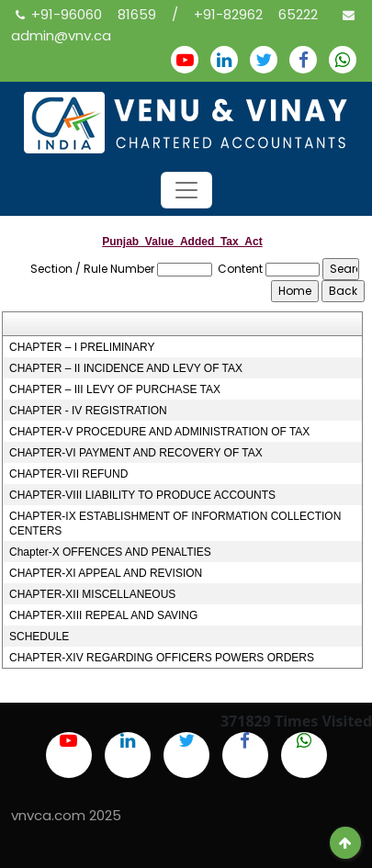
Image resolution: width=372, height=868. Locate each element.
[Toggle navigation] (186, 190)
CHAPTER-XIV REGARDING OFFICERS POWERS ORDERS (162, 658)
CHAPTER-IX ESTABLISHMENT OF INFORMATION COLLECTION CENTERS (175, 524)
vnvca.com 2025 (66, 815)
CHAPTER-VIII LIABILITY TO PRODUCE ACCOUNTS (142, 495)
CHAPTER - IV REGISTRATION (88, 411)
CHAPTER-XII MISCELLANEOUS (92, 594)
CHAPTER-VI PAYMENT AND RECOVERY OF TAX (136, 453)
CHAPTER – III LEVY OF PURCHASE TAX (115, 389)
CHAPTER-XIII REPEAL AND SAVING (103, 615)
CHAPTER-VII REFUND (68, 474)
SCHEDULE (39, 637)
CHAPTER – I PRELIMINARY (82, 347)
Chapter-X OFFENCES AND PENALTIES (110, 552)
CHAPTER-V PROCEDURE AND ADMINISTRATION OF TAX (159, 432)
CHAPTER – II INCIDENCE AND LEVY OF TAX (126, 368)
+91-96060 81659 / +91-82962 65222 (175, 14)
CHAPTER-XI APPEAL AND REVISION (106, 573)
